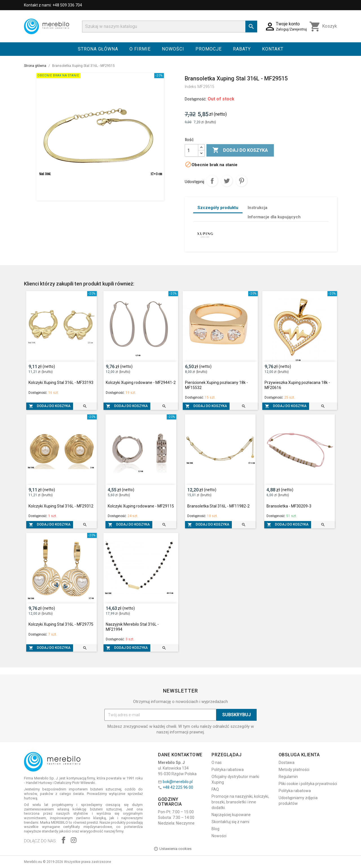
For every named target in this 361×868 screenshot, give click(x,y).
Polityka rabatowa (228, 770)
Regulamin (288, 777)
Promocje (209, 49)
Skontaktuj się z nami (230, 822)
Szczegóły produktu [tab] (218, 208)
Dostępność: (196, 99)
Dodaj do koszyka (240, 150)
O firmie (140, 49)
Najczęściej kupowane (231, 815)
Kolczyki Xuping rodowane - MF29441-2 (141, 383)
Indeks (191, 87)
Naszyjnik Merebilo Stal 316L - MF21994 (132, 627)
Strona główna (98, 49)
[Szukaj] (170, 27)
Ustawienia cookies (173, 849)
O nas (217, 762)
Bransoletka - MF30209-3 (289, 506)
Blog (215, 829)
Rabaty (242, 49)
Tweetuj (227, 181)
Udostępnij (212, 181)
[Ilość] (191, 150)
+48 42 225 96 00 (178, 787)
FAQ (215, 789)
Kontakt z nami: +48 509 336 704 (53, 5)
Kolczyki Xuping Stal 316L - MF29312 (61, 506)
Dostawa (287, 762)
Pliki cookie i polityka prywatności (308, 784)
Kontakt (273, 49)
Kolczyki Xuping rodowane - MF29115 (141, 506)
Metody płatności (294, 770)
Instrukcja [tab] (257, 208)
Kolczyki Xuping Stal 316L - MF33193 (61, 383)
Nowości (173, 49)
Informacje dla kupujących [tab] (274, 217)
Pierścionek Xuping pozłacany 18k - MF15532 (216, 385)
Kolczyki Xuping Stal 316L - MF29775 (61, 624)
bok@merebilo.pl (178, 782)
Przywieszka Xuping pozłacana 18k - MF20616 (297, 385)
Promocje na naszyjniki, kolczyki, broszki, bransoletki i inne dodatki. (240, 802)
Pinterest (241, 181)
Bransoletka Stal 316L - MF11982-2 (218, 506)
